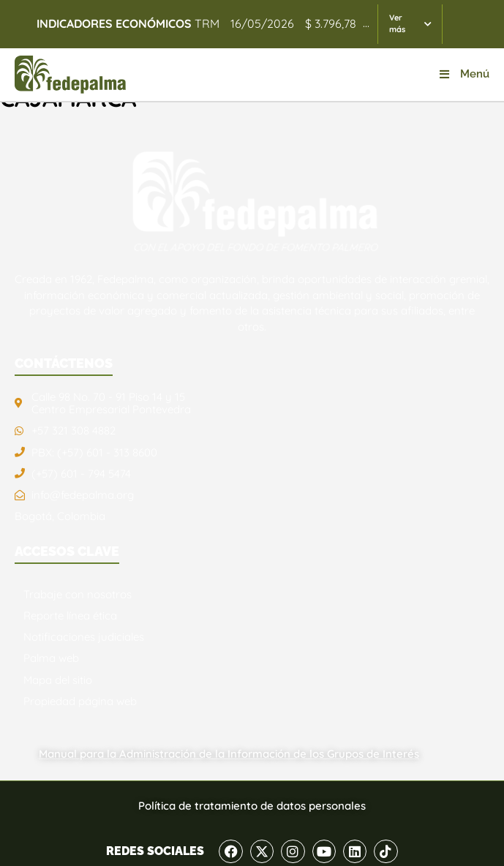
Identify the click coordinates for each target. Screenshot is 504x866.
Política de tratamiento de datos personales (252, 806)
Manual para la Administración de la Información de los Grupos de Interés (229, 754)
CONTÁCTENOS (64, 363)
